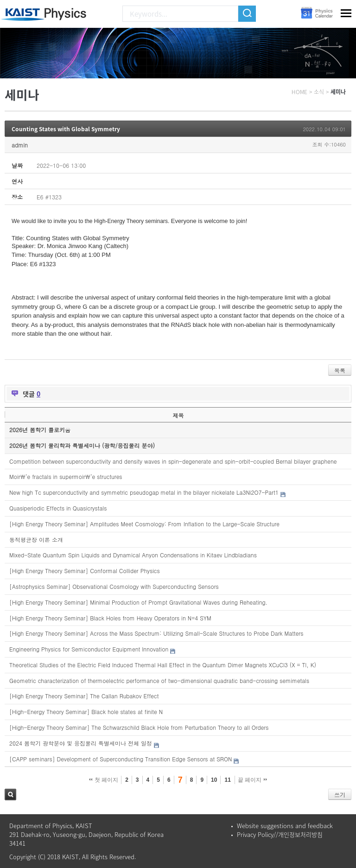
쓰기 (340, 795)
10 (214, 780)
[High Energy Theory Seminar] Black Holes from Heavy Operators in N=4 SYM (110, 618)
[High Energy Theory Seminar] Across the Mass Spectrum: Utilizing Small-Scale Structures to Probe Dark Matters (156, 633)
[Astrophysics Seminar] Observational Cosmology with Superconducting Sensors (114, 586)
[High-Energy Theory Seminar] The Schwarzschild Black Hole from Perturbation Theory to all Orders (139, 727)
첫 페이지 (104, 780)
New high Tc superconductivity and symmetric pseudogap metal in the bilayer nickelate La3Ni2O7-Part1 (144, 492)
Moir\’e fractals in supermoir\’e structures (66, 476)
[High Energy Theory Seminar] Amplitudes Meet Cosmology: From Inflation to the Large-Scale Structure (144, 524)
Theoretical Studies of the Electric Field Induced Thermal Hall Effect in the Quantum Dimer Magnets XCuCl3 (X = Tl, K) (163, 665)
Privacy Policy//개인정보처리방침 (280, 834)
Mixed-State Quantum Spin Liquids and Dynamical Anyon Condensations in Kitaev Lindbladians (133, 555)
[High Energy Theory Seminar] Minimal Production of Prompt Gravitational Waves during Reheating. (138, 602)
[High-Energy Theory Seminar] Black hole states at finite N (86, 712)
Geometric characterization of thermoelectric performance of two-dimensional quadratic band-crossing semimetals (159, 680)
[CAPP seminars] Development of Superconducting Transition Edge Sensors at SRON (121, 759)
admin (20, 145)
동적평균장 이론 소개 (36, 539)
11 (227, 780)
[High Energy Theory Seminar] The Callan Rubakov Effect (84, 696)
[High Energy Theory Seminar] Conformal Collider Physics (85, 571)
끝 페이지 (252, 780)
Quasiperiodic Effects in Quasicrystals (58, 508)
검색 (10, 795)
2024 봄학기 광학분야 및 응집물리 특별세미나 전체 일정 (81, 743)
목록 (340, 370)
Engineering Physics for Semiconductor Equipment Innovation (89, 649)
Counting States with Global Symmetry (66, 129)
